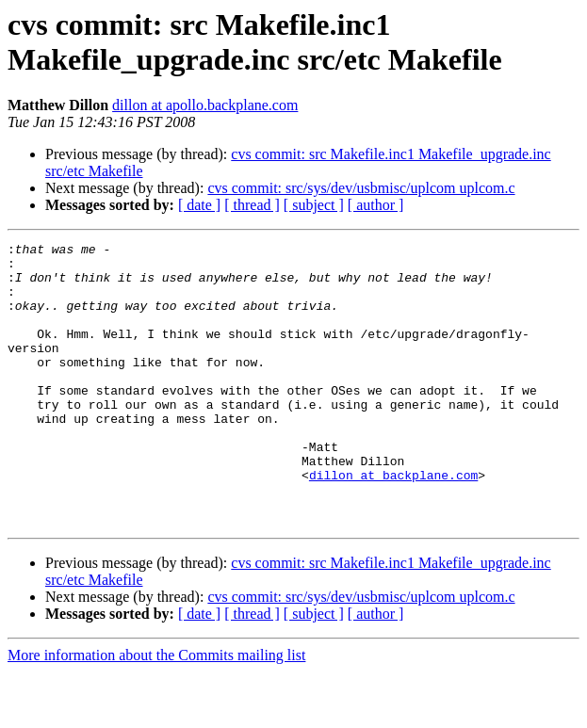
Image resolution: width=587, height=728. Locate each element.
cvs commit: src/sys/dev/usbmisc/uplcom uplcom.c (361, 188)
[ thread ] (252, 205)
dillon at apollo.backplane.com (205, 105)
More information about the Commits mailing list (156, 712)
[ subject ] (314, 205)
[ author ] (376, 205)
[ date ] (199, 205)
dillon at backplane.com (393, 523)
